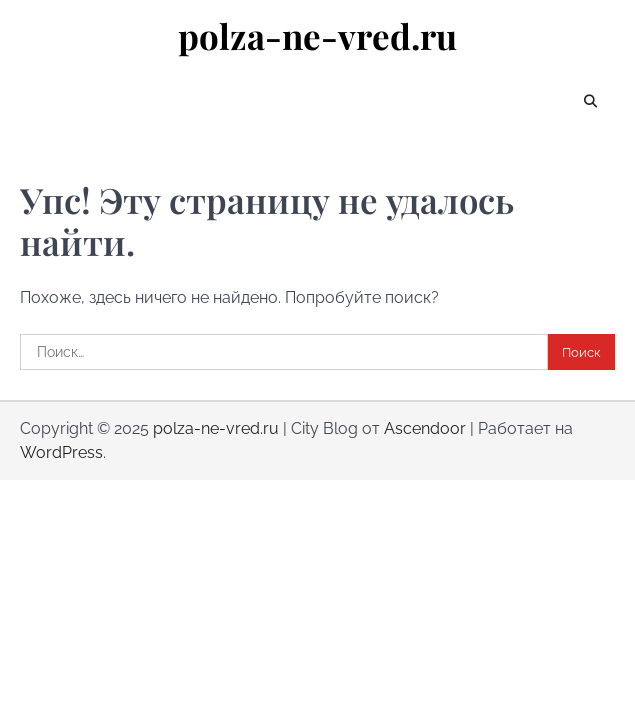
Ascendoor (425, 428)
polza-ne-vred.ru (317, 36)
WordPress (61, 452)
